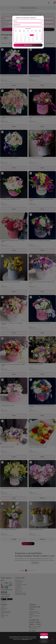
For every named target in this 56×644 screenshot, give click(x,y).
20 (17, 39)
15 (25, 37)
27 (17, 41)
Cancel (44, 637)
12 (41, 35)
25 (37, 39)
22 (25, 39)
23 (29, 39)
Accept (44, 634)
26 (41, 39)
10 (33, 35)
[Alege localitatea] (28, 25)
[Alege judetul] (28, 21)
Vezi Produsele (28, 45)
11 (37, 35)
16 (29, 37)
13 (17, 37)
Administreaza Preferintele (44, 641)
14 (21, 37)
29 (25, 41)
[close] (42, 18)
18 (37, 37)
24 (33, 39)
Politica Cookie (25, 639)
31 (33, 41)
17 (33, 37)
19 (41, 37)
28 (21, 41)
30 (29, 41)
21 (21, 39)
